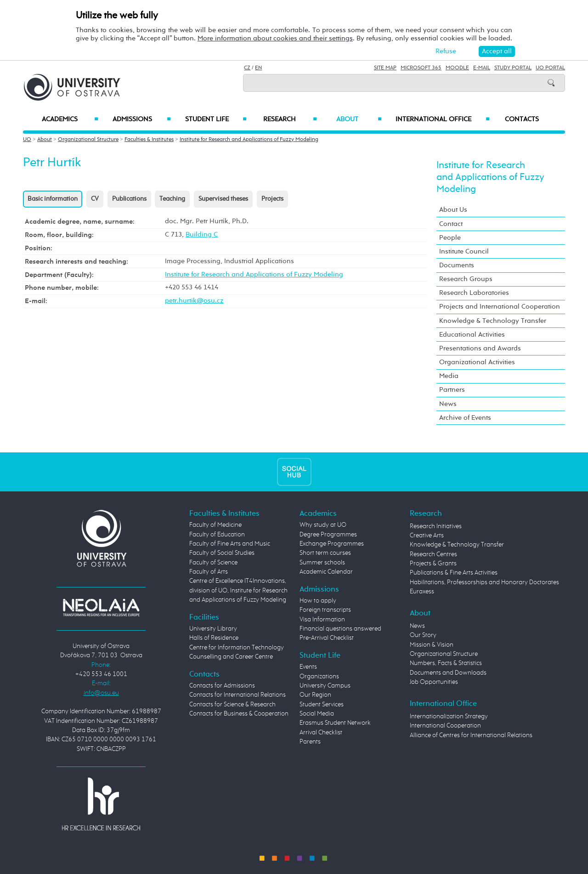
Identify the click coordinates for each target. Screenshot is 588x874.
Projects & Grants (433, 564)
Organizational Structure (88, 140)
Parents (310, 742)
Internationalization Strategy (449, 716)
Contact (451, 224)
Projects (272, 199)
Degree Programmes (328, 535)
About (359, 119)
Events (308, 667)
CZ (247, 68)
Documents (457, 265)
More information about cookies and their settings (275, 38)
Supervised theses (223, 199)
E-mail (482, 68)
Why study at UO (323, 525)
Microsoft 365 (421, 68)
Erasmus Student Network (335, 723)
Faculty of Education (217, 535)
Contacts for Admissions (222, 686)
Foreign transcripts (325, 610)
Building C (202, 234)
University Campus (325, 686)
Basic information (53, 199)
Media (449, 376)
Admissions (142, 119)
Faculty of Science (213, 563)
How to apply (318, 601)
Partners (452, 390)
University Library (213, 629)
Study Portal (513, 68)
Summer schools (322, 563)
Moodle (457, 68)
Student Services (322, 705)
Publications (129, 199)
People (450, 238)
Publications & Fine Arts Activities (454, 573)
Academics (70, 119)
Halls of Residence (214, 638)
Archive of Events (465, 418)
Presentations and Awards (480, 348)
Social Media (317, 714)
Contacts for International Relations (237, 695)
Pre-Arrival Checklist (327, 638)
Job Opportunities (434, 682)
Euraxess (422, 592)
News (448, 404)
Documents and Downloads (448, 673)
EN (258, 68)
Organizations (319, 677)
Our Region (315, 695)
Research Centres (433, 554)
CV (95, 199)
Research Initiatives (436, 526)
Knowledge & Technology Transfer (493, 321)
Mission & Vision (432, 645)
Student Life (216, 119)
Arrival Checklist (321, 733)
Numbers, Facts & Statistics (446, 663)
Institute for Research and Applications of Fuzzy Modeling (249, 140)
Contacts (522, 119)
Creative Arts (427, 536)
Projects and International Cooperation (500, 307)
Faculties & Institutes (149, 140)
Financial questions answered (340, 629)
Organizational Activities (477, 362)
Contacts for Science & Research (232, 705)
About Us (453, 210)
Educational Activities (472, 335)
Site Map (385, 68)
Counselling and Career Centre (231, 657)
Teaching (172, 199)
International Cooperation (445, 726)
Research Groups (466, 279)
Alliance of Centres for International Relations (471, 735)
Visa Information (322, 620)
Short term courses (325, 553)
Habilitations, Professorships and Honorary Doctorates (484, 582)
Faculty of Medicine (215, 525)
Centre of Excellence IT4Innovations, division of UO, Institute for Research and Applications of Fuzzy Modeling (238, 590)
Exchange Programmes (332, 544)
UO (27, 140)
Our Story (423, 635)
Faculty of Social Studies (222, 553)
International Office (443, 119)
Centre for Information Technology (237, 648)
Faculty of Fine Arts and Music (230, 544)
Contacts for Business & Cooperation (239, 714)
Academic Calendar (326, 572)
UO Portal (550, 68)
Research (290, 119)
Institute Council (464, 251)
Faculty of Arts (209, 572)
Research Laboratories (474, 293)
